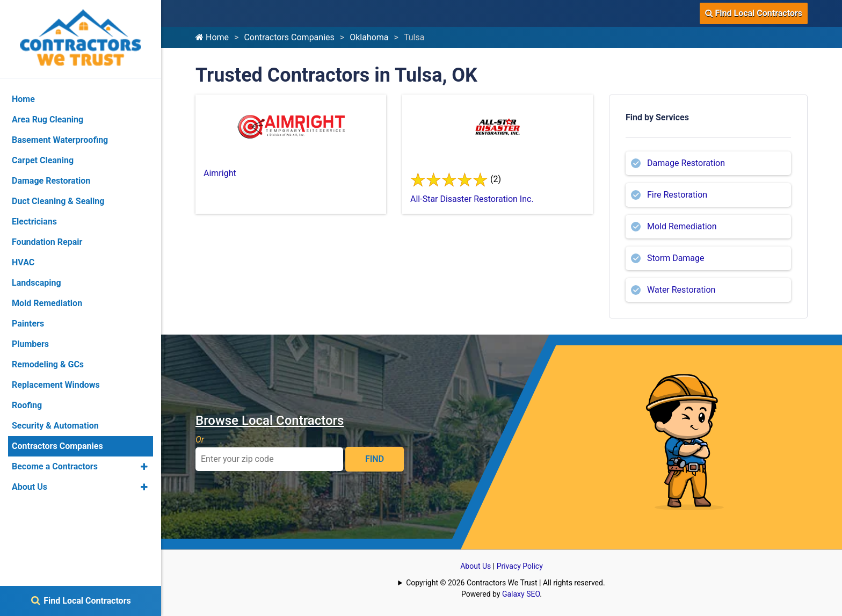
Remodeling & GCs (48, 364)
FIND (375, 459)
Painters (28, 324)
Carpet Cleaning (43, 160)
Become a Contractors (55, 466)
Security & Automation (55, 426)
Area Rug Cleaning (48, 119)
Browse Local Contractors (270, 421)
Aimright (220, 173)
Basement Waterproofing (60, 140)
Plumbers (30, 344)
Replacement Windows (56, 385)
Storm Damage (676, 258)
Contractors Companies (289, 37)
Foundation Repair (47, 242)
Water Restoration (681, 290)
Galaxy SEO (521, 594)
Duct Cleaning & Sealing (58, 201)
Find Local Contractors (754, 13)
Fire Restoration (677, 195)
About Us (476, 566)
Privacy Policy (520, 566)
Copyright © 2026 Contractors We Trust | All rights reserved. (505, 583)
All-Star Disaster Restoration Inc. (472, 199)
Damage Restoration (686, 163)
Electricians (34, 222)
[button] (144, 467)
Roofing (27, 405)
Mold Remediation (682, 226)
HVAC (23, 262)
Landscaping (37, 283)
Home (212, 37)
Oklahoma (369, 37)
